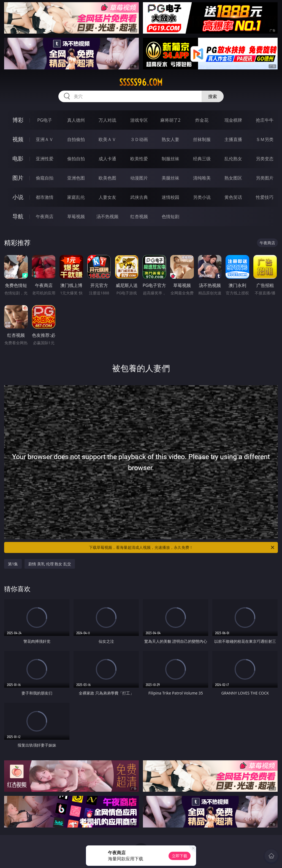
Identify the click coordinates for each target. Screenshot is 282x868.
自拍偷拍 (76, 139)
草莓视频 (76, 216)
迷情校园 (170, 197)
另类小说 (202, 197)
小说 (18, 197)
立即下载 (180, 856)
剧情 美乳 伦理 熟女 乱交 (50, 564)
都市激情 (45, 197)
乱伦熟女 (233, 159)
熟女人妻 (170, 139)
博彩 (18, 120)
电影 (18, 158)
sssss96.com (141, 82)
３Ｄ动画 (139, 139)
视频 (18, 139)
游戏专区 (139, 120)
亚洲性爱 (45, 159)
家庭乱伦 (76, 197)
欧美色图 (107, 178)
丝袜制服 (202, 139)
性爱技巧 (265, 197)
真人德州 (76, 120)
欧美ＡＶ (107, 139)
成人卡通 (107, 159)
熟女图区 (233, 178)
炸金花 (202, 120)
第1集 (13, 564)
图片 (18, 178)
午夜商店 (45, 216)
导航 (18, 216)
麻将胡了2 (170, 120)
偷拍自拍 (76, 159)
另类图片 (265, 178)
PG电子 (44, 120)
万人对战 (107, 120)
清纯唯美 (202, 178)
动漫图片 (139, 178)
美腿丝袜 (170, 178)
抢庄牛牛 (265, 120)
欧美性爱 (139, 159)
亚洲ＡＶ (45, 139)
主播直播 (233, 139)
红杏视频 (139, 216)
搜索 (213, 96)
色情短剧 (170, 216)
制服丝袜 (170, 159)
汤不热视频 (107, 216)
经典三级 (202, 159)
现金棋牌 (233, 120)
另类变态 (265, 159)
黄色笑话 (233, 197)
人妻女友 (107, 197)
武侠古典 (139, 197)
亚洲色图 (76, 178)
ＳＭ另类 (265, 139)
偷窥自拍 (45, 178)
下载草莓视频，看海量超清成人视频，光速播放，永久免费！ (182, 547)
